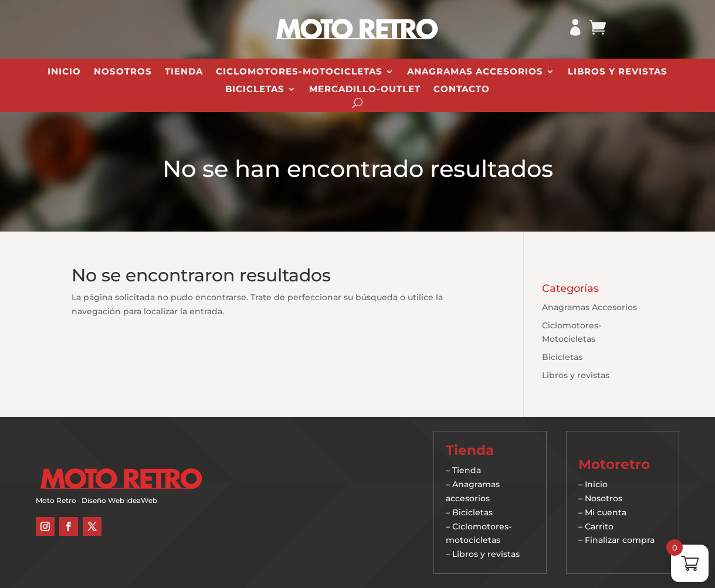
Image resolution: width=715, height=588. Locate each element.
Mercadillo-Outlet (365, 90)
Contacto (462, 90)
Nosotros (123, 72)
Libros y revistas (618, 72)
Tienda (184, 72)
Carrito (599, 526)
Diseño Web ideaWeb (119, 500)
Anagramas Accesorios (475, 72)
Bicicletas (255, 90)
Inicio (64, 72)
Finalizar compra (620, 540)
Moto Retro (56, 500)
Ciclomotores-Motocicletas (299, 72)
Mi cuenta (606, 512)
